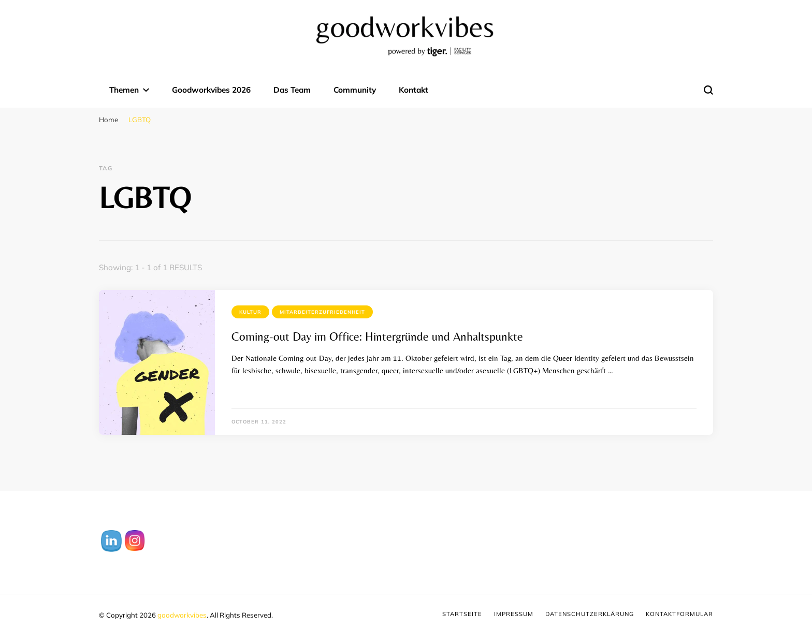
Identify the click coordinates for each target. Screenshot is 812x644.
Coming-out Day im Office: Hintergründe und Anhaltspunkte (377, 336)
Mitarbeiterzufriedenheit (322, 312)
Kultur (250, 312)
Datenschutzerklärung (590, 614)
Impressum (514, 614)
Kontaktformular (679, 614)
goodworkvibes (182, 615)
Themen (124, 90)
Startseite (462, 614)
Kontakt (414, 90)
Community (355, 90)
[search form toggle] (708, 90)
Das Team (292, 90)
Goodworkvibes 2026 (211, 90)
